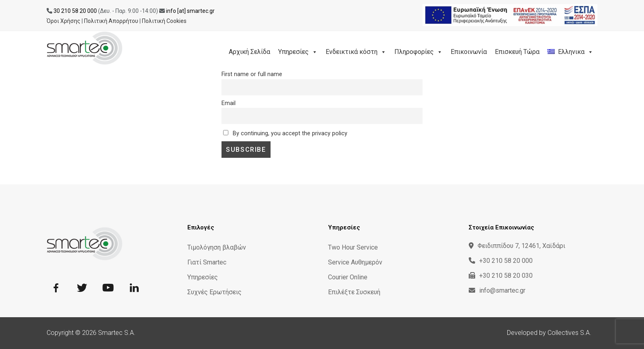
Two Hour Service (353, 247)
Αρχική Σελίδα (249, 52)
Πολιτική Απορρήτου (111, 21)
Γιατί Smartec (207, 262)
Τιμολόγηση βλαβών (217, 247)
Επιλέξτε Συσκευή (354, 292)
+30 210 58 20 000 (501, 261)
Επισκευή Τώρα (517, 52)
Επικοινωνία (469, 52)
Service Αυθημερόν (355, 262)
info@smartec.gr (497, 290)
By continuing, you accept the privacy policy (285, 133)
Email (229, 103)
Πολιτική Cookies (164, 21)
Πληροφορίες (418, 52)
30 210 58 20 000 (75, 11)
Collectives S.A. (569, 333)
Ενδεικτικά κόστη (356, 52)
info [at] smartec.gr (190, 11)
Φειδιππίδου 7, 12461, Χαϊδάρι (517, 246)
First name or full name (252, 74)
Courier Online (348, 277)
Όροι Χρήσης (64, 21)
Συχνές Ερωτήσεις (214, 292)
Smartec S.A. (117, 333)
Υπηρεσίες (298, 52)
